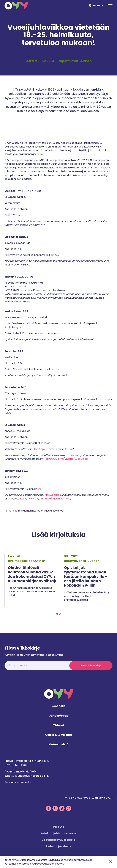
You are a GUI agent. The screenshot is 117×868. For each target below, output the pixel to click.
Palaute (59, 827)
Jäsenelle (58, 706)
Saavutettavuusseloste (59, 840)
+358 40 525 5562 (78, 798)
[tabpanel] (30, 580)
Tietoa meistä (59, 745)
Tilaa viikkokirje (91, 666)
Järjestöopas (59, 716)
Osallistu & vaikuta (59, 735)
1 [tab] (57, 614)
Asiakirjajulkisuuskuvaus (58, 834)
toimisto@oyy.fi (102, 798)
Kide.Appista (41, 449)
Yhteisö (59, 726)
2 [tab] (60, 614)
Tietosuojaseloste (58, 847)
